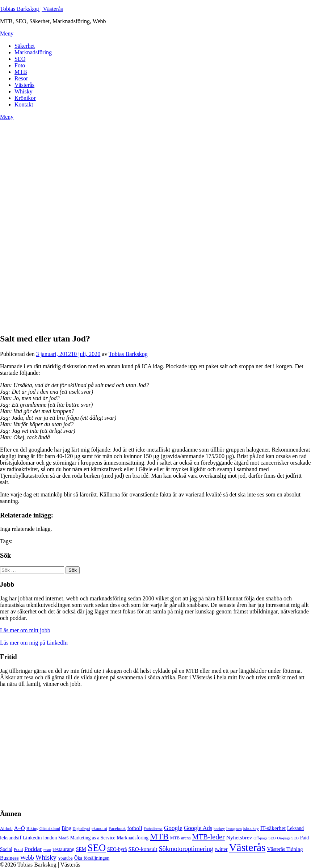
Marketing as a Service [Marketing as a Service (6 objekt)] (93, 838)
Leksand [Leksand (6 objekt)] (295, 828)
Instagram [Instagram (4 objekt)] (234, 829)
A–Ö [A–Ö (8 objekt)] (20, 828)
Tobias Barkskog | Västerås (31, 9)
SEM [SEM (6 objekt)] (81, 849)
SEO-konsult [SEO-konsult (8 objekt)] (143, 849)
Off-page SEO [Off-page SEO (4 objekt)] (264, 838)
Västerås (24, 85)
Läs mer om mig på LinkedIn (34, 643)
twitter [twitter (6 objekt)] (221, 849)
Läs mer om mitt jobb (25, 630)
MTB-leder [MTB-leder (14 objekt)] (209, 837)
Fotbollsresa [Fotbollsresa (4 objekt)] (153, 829)
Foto (20, 65)
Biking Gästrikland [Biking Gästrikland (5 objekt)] (43, 829)
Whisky (24, 91)
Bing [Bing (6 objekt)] (66, 828)
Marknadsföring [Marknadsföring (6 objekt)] (133, 838)
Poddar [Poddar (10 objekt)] (33, 849)
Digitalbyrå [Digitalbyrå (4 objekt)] (82, 829)
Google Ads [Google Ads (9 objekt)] (198, 828)
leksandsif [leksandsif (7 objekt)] (11, 838)
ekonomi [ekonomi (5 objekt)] (99, 829)
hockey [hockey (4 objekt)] (219, 829)
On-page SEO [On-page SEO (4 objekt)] (288, 838)
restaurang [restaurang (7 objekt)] (64, 849)
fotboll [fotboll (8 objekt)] (135, 828)
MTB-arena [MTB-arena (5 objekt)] (180, 838)
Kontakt (24, 104)
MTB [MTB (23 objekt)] (159, 836)
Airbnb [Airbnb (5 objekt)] (6, 829)
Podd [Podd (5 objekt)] (18, 850)
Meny (7, 33)
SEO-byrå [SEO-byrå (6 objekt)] (117, 849)
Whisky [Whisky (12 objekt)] (46, 857)
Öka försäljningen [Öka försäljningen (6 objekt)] (92, 858)
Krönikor (25, 98)
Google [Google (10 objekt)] (173, 828)
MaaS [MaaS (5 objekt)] (64, 838)
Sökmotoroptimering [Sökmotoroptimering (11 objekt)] (186, 849)
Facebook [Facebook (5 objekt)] (117, 829)
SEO (20, 59)
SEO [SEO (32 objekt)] (97, 848)
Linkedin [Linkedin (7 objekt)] (32, 838)
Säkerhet (25, 46)
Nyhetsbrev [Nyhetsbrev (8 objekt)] (239, 837)
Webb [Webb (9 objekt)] (27, 858)
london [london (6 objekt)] (50, 838)
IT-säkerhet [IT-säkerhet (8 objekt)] (273, 828)
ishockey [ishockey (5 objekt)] (251, 829)
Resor (21, 78)
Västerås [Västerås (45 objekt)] (247, 847)
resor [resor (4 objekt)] (47, 850)
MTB (21, 72)
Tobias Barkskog (128, 354)
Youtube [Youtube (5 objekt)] (65, 858)
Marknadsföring (33, 52)
